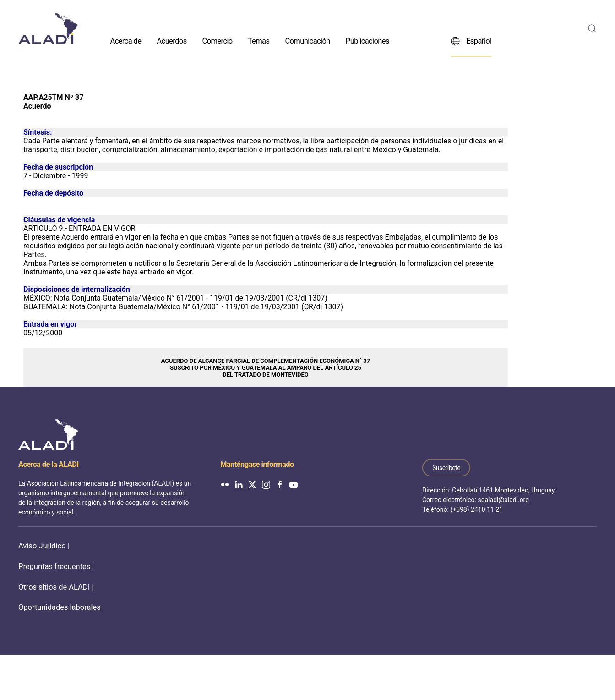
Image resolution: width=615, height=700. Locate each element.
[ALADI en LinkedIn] (239, 484)
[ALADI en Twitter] (252, 484)
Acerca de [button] (126, 41)
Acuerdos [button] (171, 41)
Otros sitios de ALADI (54, 587)
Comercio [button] (218, 41)
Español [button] (471, 41)
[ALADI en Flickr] (225, 484)
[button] (592, 28)
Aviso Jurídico (42, 546)
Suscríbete (446, 468)
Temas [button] (259, 41)
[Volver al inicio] (48, 28)
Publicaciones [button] (367, 41)
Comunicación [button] (307, 41)
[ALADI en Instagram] (266, 484)
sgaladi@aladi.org (503, 500)
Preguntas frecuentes (54, 566)
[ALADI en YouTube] (294, 484)
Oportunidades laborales (60, 607)
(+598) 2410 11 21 (476, 509)
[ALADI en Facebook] (280, 484)
